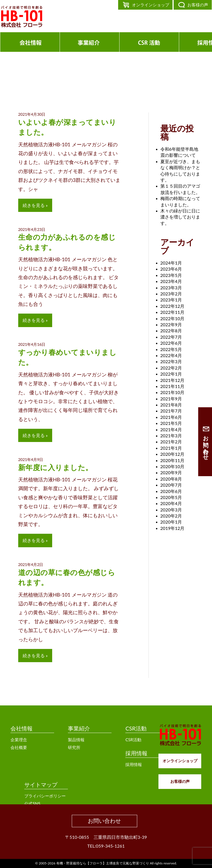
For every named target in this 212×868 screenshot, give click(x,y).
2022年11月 (173, 312)
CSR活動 (136, 728)
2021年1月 (171, 448)
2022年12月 (173, 306)
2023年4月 (171, 281)
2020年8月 (171, 479)
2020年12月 (173, 454)
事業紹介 (79, 728)
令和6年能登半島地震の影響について (179, 152)
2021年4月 (171, 429)
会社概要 (19, 747)
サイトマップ (41, 785)
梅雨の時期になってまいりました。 (180, 201)
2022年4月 (171, 355)
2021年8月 (171, 405)
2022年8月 (171, 331)
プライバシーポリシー (45, 796)
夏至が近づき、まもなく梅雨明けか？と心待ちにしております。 (180, 171)
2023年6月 (171, 269)
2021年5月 (171, 423)
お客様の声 (198, 5)
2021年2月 (171, 442)
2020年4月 (171, 503)
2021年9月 (171, 399)
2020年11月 (173, 460)
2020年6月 (171, 491)
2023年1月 (171, 300)
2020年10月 (173, 466)
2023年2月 (171, 294)
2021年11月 (173, 386)
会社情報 (22, 728)
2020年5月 (171, 497)
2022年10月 (173, 318)
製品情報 (76, 740)
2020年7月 (171, 485)
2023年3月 (171, 288)
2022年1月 (171, 374)
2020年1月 (171, 522)
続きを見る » (35, 205)
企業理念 (19, 740)
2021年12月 (173, 380)
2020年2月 (171, 516)
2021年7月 (171, 411)
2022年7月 (171, 337)
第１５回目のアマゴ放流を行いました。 (180, 189)
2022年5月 (171, 349)
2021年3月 (171, 436)
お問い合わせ (104, 821)
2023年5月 (171, 275)
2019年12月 (173, 528)
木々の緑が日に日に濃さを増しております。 (180, 217)
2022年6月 (171, 343)
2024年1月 (171, 263)
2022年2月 (171, 368)
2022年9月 (171, 324)
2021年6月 (171, 417)
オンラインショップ (151, 5)
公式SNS (32, 804)
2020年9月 (171, 472)
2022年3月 (171, 361)
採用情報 (136, 753)
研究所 (74, 747)
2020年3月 (171, 510)
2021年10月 (173, 392)
